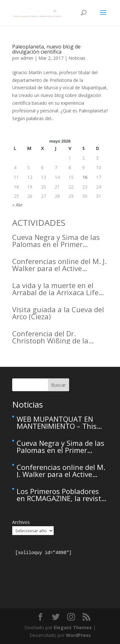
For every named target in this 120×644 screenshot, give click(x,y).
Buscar (58, 385)
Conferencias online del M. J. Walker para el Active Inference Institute (59, 265)
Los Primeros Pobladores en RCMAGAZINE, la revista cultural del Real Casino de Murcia (61, 495)
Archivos (21, 522)
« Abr (17, 205)
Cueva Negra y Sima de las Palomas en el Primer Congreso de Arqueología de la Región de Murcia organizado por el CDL (59, 241)
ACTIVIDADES (39, 223)
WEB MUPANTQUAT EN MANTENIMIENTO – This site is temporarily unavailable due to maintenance (57, 422)
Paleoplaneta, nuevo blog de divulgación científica (46, 49)
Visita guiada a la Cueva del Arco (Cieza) (58, 313)
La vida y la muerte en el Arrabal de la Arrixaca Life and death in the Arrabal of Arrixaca (58, 289)
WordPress (78, 635)
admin (27, 58)
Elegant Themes (73, 627)
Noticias (77, 58)
